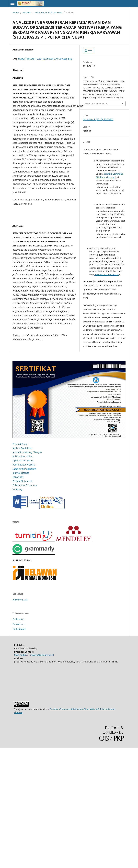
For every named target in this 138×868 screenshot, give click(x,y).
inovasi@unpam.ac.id (42, 655)
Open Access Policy (23, 460)
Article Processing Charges (27, 452)
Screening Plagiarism (24, 469)
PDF (90, 50)
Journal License (21, 473)
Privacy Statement (22, 481)
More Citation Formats (96, 104)
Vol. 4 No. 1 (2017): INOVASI (49, 12)
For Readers (18, 619)
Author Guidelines (23, 448)
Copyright (18, 477)
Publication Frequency (25, 485)
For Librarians (19, 629)
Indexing (17, 489)
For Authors (18, 624)
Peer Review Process (24, 465)
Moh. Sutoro (21, 655)
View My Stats (20, 600)
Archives (27, 12)
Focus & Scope (20, 444)
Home (16, 12)
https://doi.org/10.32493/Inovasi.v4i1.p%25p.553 (45, 59)
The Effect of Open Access (107, 274)
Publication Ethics (22, 456)
